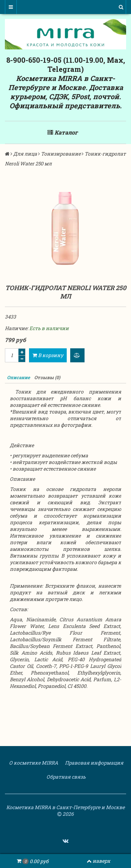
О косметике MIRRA (33, 763)
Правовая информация (94, 763)
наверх (98, 861)
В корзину (48, 355)
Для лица (25, 154)
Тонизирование (61, 154)
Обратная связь (65, 777)
